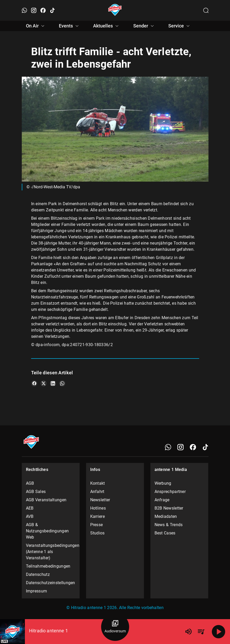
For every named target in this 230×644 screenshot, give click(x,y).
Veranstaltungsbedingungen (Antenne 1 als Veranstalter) (51, 552)
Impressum (37, 591)
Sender (144, 26)
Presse (97, 525)
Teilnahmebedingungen (48, 566)
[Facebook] (193, 447)
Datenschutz (38, 574)
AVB (30, 516)
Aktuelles (107, 26)
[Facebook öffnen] (43, 10)
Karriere (97, 516)
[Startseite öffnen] (115, 10)
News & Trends (169, 525)
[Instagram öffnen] (34, 10)
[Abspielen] (219, 632)
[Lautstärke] (189, 632)
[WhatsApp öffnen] (24, 10)
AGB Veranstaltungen (46, 500)
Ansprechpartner (170, 492)
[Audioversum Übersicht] (115, 627)
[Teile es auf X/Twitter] (44, 383)
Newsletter (100, 500)
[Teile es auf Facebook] (34, 383)
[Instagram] (180, 447)
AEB (30, 508)
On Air (36, 26)
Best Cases (165, 533)
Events (69, 26)
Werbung (163, 483)
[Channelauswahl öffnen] (206, 10)
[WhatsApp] (168, 447)
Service (180, 26)
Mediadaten (166, 516)
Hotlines (98, 508)
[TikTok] (205, 447)
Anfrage (162, 500)
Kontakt (98, 483)
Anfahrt (97, 492)
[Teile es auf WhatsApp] (62, 383)
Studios (97, 533)
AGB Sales (36, 492)
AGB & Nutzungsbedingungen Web (47, 531)
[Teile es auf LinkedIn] (53, 383)
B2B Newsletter (169, 508)
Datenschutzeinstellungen (51, 583)
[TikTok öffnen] (52, 10)
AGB (30, 483)
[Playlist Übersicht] (201, 632)
